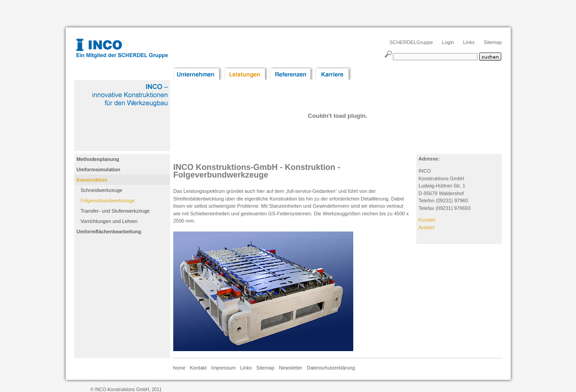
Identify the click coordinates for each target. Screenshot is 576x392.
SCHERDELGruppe (411, 42)
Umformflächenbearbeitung (109, 232)
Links (469, 42)
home (180, 368)
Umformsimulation (98, 169)
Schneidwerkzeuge (101, 190)
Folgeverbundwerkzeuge (108, 200)
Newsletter (291, 368)
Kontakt (427, 220)
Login (448, 42)
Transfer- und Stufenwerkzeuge (115, 211)
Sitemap (493, 42)
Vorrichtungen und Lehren (109, 221)
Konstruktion (92, 180)
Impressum (223, 368)
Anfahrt (426, 227)
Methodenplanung (98, 159)
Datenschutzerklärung (331, 368)
